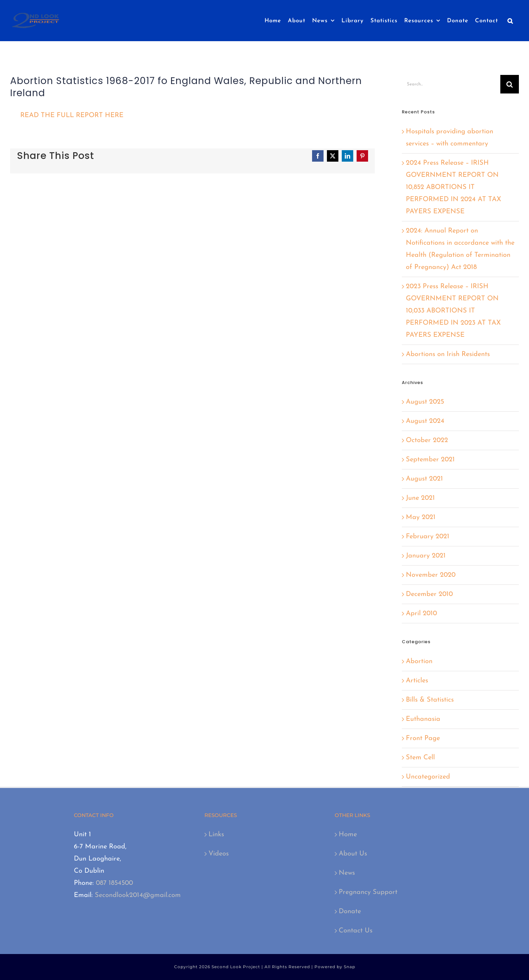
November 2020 (431, 575)
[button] (510, 21)
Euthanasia (423, 719)
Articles (417, 681)
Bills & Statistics (430, 700)
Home (348, 835)
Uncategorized (428, 777)
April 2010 (421, 614)
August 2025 (425, 402)
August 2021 (424, 479)
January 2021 (426, 556)
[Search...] (451, 84)
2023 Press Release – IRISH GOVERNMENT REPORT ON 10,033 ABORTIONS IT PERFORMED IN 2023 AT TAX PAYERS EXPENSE (453, 311)
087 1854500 (114, 883)
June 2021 (420, 498)
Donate (350, 911)
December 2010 (429, 594)
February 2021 (428, 537)
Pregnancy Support (368, 892)
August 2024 (425, 421)
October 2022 (427, 440)
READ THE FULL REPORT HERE (72, 115)
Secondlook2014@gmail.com (138, 895)
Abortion (419, 661)
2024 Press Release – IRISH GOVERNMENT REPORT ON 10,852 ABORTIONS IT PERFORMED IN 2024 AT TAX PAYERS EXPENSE (453, 187)
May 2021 (421, 517)
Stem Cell (420, 758)
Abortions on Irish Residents (448, 354)
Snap (350, 967)
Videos (219, 854)
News (347, 873)
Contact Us (356, 931)
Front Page (423, 738)
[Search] (510, 84)
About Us (353, 854)
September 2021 (430, 460)
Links (216, 835)
